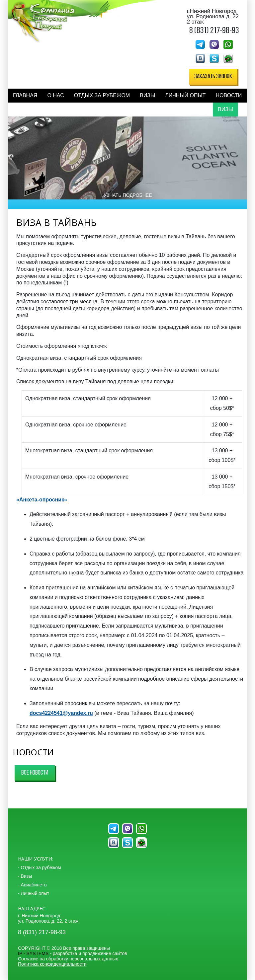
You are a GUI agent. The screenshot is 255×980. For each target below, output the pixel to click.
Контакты (27, 109)
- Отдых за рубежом (40, 867)
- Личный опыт (34, 893)
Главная (25, 95)
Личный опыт (185, 95)
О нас (55, 95)
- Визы (25, 876)
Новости (229, 95)
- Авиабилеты (33, 885)
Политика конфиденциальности (52, 964)
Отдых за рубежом (102, 95)
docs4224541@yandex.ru (61, 713)
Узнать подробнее (128, 195)
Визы (147, 95)
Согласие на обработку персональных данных (68, 959)
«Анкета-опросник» (42, 500)
